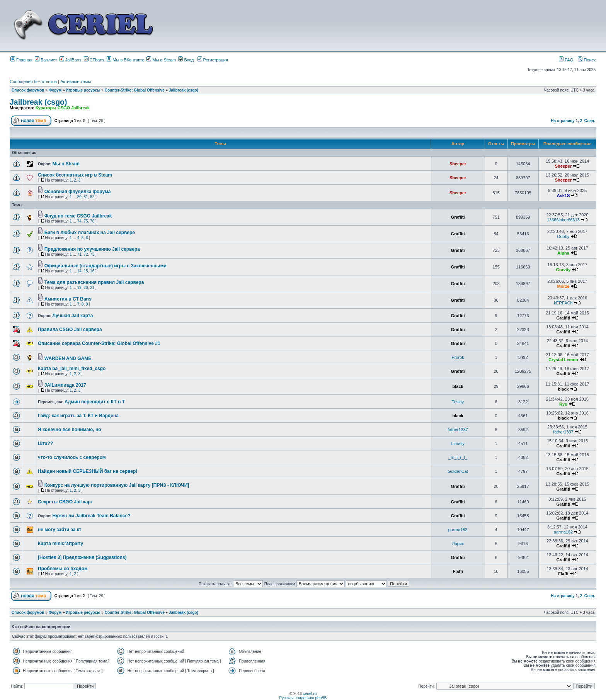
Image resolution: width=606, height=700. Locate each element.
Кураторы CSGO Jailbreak (63, 108)
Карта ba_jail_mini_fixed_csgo (72, 369)
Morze (563, 286)
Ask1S (563, 195)
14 (79, 271)
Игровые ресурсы (83, 90)
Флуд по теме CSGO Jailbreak (78, 216)
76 (92, 221)
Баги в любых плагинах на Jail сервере (90, 233)
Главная (21, 60)
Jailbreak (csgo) (184, 90)
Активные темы (76, 82)
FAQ (566, 60)
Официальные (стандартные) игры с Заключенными (106, 266)
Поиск (587, 60)
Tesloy (458, 402)
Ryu (563, 404)
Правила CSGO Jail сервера (70, 330)
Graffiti (458, 217)
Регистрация (213, 60)
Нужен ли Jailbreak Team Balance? (92, 516)
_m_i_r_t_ (458, 457)
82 (92, 197)
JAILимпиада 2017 (65, 385)
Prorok (458, 357)
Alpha (563, 253)
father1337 (458, 430)
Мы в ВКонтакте (125, 60)
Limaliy (458, 443)
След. (590, 121)
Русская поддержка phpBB (303, 698)
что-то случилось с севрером (72, 457)
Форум (55, 90)
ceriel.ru (310, 694)
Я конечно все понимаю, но (70, 430)
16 (92, 271)
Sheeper (458, 164)
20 (86, 288)
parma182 (458, 530)
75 (86, 221)
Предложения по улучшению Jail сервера (92, 249)
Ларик (458, 544)
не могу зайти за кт (60, 530)
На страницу (563, 121)
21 (92, 288)
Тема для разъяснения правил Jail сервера (94, 282)
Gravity (563, 270)
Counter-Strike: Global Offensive (135, 90)
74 (79, 221)
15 (86, 271)
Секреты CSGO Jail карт (65, 502)
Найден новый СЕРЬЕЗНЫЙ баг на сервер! (88, 471)
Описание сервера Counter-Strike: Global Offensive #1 (99, 343)
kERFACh (563, 303)
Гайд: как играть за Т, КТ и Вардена (78, 416)
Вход (186, 60)
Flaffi (458, 571)
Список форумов (28, 90)
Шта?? (45, 443)
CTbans (94, 60)
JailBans (71, 60)
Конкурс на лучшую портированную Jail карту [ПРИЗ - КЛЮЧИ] (117, 485)
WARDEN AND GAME (68, 358)
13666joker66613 (563, 220)
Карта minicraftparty (60, 544)
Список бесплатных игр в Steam (75, 175)
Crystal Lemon (563, 360)
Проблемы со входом (63, 569)
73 (92, 254)
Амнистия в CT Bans (68, 299)
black (458, 386)
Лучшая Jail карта (73, 316)
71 (79, 254)
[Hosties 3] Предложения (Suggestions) (82, 557)
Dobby (563, 236)
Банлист (46, 60)
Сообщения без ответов (33, 82)
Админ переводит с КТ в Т (95, 402)
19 (79, 288)
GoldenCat (458, 471)
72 (86, 254)
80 (79, 197)
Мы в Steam (161, 60)
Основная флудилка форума (78, 192)
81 (86, 197)
